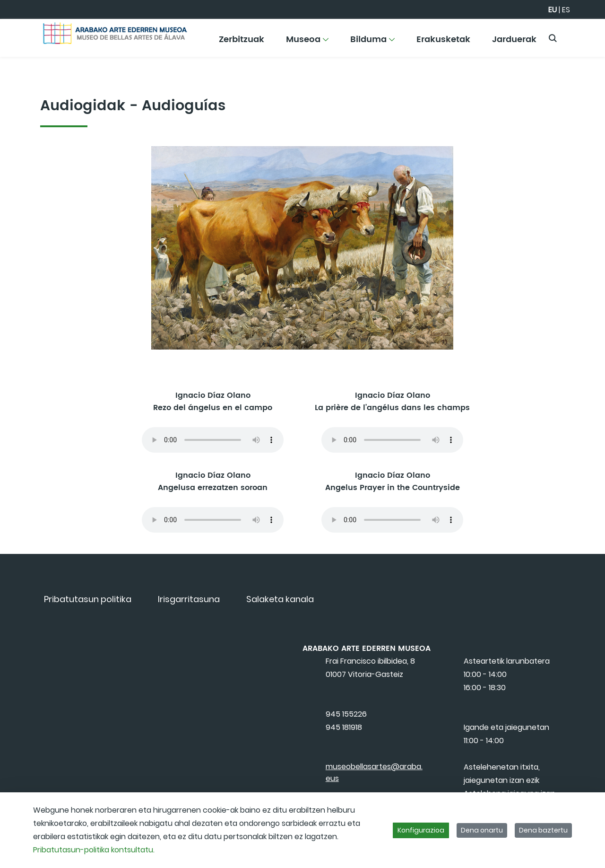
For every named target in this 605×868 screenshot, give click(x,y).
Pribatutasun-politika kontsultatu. (94, 850)
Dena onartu (482, 830)
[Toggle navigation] (581, 35)
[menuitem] (242, 43)
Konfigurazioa (421, 830)
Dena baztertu (543, 830)
